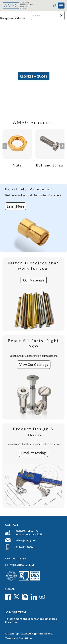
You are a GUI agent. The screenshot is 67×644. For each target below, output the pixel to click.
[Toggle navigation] (61, 6)
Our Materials (34, 280)
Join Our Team (15, 612)
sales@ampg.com (26, 540)
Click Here (11, 622)
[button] (62, 146)
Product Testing (33, 453)
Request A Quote (34, 76)
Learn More (16, 206)
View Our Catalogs (34, 365)
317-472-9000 (24, 547)
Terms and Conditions (19, 638)
